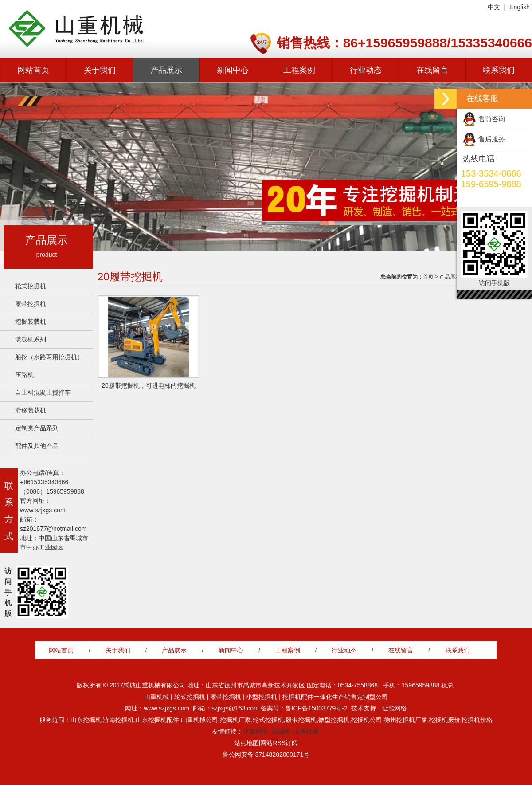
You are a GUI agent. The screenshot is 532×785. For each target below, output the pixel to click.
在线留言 (432, 70)
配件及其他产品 (37, 446)
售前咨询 (492, 119)
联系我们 (499, 70)
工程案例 (299, 70)
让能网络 (255, 731)
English (520, 7)
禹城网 (281, 731)
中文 (494, 7)
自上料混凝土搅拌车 (43, 392)
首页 (428, 277)
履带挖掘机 (31, 304)
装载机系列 (31, 339)
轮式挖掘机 (31, 286)
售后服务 (492, 139)
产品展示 (166, 70)
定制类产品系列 (37, 428)
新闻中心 (233, 70)
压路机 (24, 375)
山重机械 (306, 731)
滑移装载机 (31, 410)
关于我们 (100, 70)
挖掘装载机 (31, 322)
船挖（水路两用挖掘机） (49, 357)
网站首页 (33, 70)
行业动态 (366, 70)
